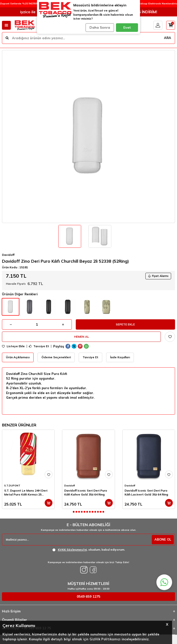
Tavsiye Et (39, 346)
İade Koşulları (120, 357)
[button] (74, 512)
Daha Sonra (100, 27)
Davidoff (8, 255)
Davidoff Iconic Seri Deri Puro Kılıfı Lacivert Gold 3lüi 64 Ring (146, 492)
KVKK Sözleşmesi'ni (72, 550)
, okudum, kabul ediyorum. (89, 550)
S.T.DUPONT (12, 486)
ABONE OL (163, 539)
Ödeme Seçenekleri (56, 357)
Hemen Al (82, 337)
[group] (88, 136)
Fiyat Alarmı (158, 276)
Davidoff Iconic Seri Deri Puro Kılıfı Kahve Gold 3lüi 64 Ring (86, 492)
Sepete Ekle (125, 324)
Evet (127, 27)
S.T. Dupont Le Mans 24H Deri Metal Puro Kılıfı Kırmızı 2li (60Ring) (26, 493)
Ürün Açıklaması (18, 357)
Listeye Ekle (13, 346)
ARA (168, 38)
